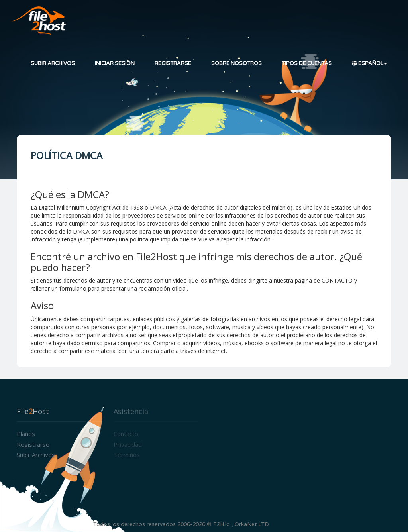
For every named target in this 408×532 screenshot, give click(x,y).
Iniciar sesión (115, 63)
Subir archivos (53, 63)
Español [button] (370, 63)
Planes (26, 434)
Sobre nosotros (236, 63)
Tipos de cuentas (307, 63)
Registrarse (173, 63)
